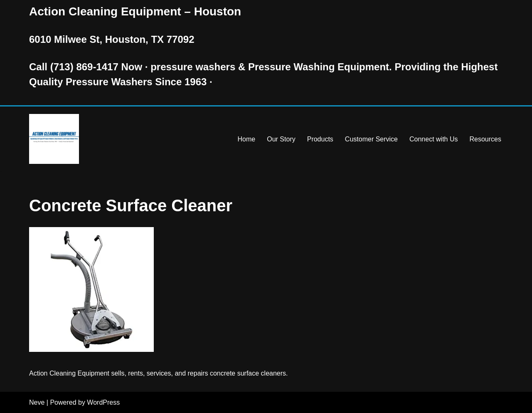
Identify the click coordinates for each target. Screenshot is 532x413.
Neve (37, 402)
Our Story (281, 139)
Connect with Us (434, 139)
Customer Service (371, 139)
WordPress (103, 402)
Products (320, 139)
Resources (485, 139)
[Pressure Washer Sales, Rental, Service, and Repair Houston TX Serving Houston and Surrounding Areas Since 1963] (54, 139)
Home (247, 139)
